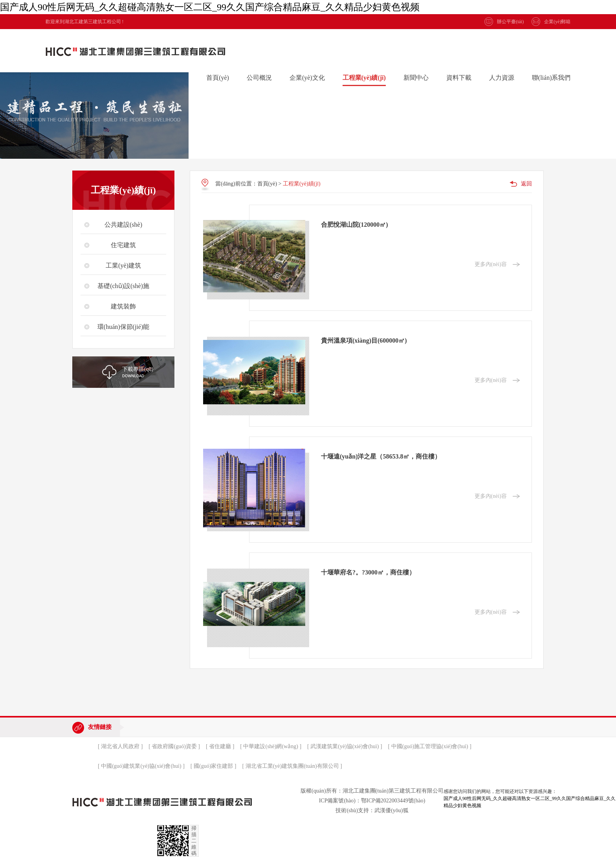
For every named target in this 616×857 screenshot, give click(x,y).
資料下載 (459, 78)
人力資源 (502, 78)
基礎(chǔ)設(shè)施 (123, 286)
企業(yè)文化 (307, 78)
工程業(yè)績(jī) (364, 78)
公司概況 (259, 78)
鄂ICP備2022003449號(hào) (393, 801)
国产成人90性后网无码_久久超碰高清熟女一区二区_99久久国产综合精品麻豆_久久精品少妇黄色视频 (210, 7)
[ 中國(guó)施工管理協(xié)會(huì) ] (430, 746)
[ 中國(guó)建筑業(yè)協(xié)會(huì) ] (141, 766)
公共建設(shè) (123, 225)
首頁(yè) (218, 78)
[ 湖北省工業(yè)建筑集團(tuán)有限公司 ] (292, 766)
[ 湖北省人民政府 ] (120, 746)
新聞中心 (416, 78)
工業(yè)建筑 (123, 265)
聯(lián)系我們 (551, 78)
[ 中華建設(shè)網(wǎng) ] (271, 746)
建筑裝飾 (123, 306)
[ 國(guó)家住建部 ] (214, 766)
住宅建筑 (123, 245)
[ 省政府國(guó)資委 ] (174, 746)
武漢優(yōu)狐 (391, 810)
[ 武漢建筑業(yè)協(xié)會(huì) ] (345, 746)
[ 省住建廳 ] (220, 746)
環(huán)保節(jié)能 (123, 327)
